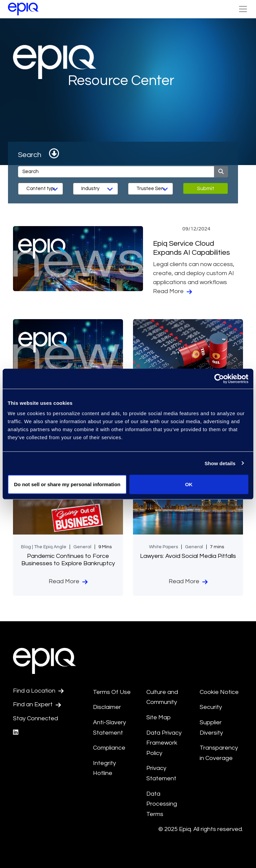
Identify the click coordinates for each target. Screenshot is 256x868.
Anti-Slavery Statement (109, 728)
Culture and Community (162, 697)
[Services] (150, 189)
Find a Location (38, 691)
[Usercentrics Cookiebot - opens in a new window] (219, 378)
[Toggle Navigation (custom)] (243, 9)
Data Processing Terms (162, 804)
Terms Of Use (112, 692)
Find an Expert (37, 705)
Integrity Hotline (104, 768)
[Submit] (221, 172)
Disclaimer (107, 707)
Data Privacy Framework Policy (164, 743)
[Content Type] (40, 189)
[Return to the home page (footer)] (23, 9)
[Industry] (95, 189)
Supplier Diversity (211, 728)
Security (211, 707)
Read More (172, 291)
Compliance (109, 748)
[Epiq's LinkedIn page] (16, 732)
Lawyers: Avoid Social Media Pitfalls (188, 556)
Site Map (158, 717)
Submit (206, 188)
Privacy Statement (161, 773)
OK (189, 484)
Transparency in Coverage (219, 753)
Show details (220, 463)
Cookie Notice (219, 692)
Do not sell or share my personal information (67, 484)
